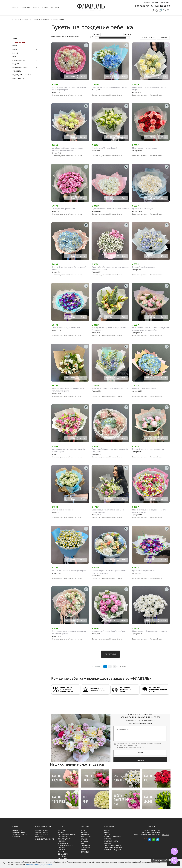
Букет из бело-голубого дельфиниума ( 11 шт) (110, 388)
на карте (166, 835)
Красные (84, 839)
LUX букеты (17, 837)
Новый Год (62, 856)
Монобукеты (17, 830)
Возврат (107, 835)
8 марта (61, 832)
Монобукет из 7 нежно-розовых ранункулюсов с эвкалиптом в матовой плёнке (151, 329)
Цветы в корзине (42, 833)
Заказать (140, 757)
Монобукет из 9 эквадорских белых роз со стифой (149, 89)
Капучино (85, 835)
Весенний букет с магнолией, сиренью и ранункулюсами (108, 511)
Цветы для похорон (20, 78)
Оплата (36, 7)
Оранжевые (85, 846)
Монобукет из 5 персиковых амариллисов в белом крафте (109, 329)
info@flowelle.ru (154, 832)
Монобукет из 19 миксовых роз (144, 148)
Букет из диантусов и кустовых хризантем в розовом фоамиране (69, 89)
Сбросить (163, 38)
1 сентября (62, 830)
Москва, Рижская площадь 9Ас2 (157, 2)
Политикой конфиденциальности (39, 865)
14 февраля (62, 858)
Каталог (16, 7)
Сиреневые (85, 852)
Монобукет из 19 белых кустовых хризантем (150, 631)
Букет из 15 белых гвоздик (143, 209)
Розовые (84, 850)
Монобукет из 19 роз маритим (64, 209)
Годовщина (63, 837)
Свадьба (61, 848)
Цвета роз (85, 827)
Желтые (84, 833)
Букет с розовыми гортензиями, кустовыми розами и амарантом (69, 632)
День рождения (64, 839)
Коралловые (86, 837)
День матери (63, 854)
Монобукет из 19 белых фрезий (104, 148)
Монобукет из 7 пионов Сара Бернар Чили (109, 631)
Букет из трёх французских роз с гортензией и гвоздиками (110, 450)
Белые (83, 830)
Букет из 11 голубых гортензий (144, 388)
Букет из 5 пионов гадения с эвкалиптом (148, 449)
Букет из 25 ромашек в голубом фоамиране (69, 571)
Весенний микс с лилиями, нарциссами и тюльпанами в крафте (68, 390)
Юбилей (61, 852)
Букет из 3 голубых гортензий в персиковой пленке (69, 268)
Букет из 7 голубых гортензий (144, 267)
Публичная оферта (111, 841)
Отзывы (45, 7)
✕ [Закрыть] (4, 863)
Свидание (62, 850)
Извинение (62, 841)
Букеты (15, 827)
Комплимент (63, 843)
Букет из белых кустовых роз (63, 510)
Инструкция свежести (112, 837)
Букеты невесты (42, 835)
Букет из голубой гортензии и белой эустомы (110, 87)
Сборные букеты (19, 833)
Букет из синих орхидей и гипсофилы (66, 328)
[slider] (97, 38)
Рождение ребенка (65, 845)
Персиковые (86, 848)
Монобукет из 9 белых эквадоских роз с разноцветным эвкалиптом (67, 149)
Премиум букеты (19, 42)
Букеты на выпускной (67, 835)
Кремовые (85, 841)
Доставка (26, 7)
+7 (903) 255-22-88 (153, 830)
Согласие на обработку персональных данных (113, 849)
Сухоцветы (17, 71)
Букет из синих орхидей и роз (144, 571)
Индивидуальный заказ (22, 75)
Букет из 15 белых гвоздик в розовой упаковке (110, 209)
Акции (15, 39)
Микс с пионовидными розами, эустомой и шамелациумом (69, 450)
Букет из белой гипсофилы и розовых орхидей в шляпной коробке (110, 268)
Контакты (55, 7)
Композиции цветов (43, 827)
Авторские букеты (20, 835)
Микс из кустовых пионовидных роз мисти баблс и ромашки (149, 511)
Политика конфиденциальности (112, 844)
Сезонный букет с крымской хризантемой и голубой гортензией (109, 572)
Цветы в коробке (42, 830)
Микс (83, 843)
